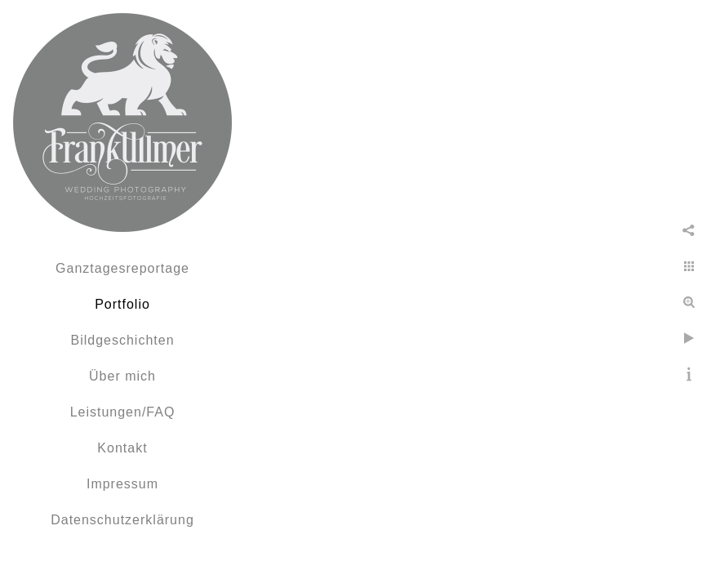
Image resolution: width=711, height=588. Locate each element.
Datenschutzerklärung (122, 520)
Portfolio (122, 304)
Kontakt (122, 448)
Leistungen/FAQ (123, 412)
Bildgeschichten (122, 340)
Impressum (122, 484)
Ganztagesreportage (122, 268)
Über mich (122, 376)
